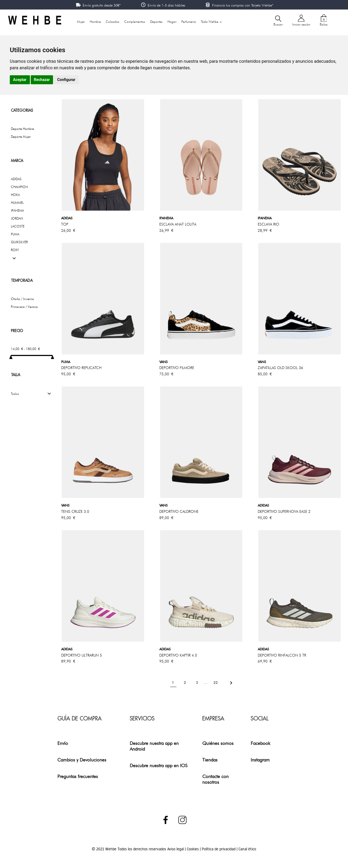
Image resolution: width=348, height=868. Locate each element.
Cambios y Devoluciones (82, 760)
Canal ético (247, 849)
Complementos (135, 22)
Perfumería (189, 22)
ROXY (15, 250)
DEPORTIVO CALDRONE (179, 511)
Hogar (172, 22)
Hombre (95, 22)
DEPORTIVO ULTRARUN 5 (82, 655)
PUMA (15, 234)
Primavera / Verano (24, 307)
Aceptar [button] (20, 80)
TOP (65, 224)
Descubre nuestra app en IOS (159, 765)
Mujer (81, 22)
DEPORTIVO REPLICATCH (81, 368)
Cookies (193, 849)
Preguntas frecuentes (78, 776)
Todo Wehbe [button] (210, 22)
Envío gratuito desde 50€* (102, 5)
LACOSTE (18, 226)
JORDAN (17, 218)
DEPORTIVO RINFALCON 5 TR (282, 655)
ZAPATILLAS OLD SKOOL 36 (280, 368)
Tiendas (210, 760)
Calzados (113, 22)
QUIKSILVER (19, 242)
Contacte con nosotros (215, 779)
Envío (63, 743)
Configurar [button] (66, 80)
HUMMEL (17, 203)
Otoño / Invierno (22, 299)
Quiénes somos (218, 743)
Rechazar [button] (42, 80)
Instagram (260, 760)
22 (216, 683)
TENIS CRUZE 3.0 (75, 511)
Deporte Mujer (21, 137)
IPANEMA (17, 210)
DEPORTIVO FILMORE (177, 368)
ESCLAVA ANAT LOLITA (178, 224)
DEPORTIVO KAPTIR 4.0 (178, 655)
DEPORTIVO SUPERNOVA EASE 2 (284, 511)
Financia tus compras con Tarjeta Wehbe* (243, 5)
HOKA (15, 195)
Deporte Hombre (22, 129)
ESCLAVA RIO (268, 224)
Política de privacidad (219, 849)
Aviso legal (176, 849)
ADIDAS (16, 179)
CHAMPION (19, 187)
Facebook (260, 743)
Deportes (156, 22)
